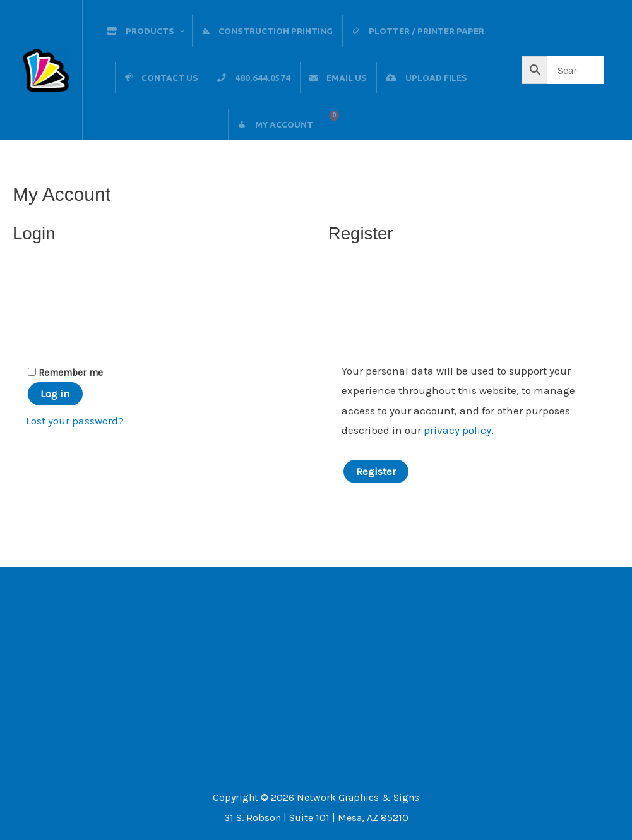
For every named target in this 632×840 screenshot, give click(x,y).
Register (376, 471)
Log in (55, 393)
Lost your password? (75, 421)
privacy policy (457, 430)
